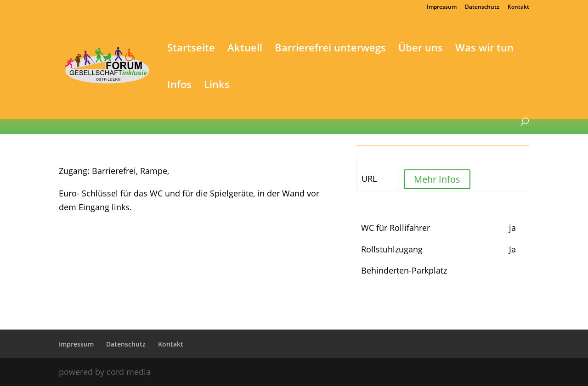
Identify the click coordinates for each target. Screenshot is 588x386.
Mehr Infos (437, 179)
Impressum (442, 7)
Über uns (421, 49)
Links (217, 86)
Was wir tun (484, 49)
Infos (179, 86)
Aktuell (245, 49)
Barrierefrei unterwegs (330, 49)
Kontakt (518, 7)
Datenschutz (482, 7)
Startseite (191, 49)
